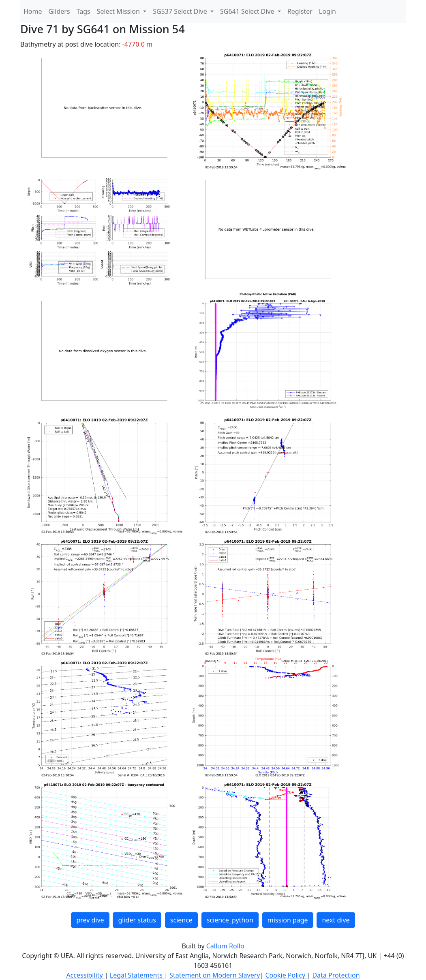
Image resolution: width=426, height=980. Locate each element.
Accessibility (85, 975)
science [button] (181, 920)
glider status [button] (137, 920)
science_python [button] (230, 920)
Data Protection (336, 975)
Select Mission (119, 11)
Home (33, 11)
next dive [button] (336, 920)
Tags (83, 11)
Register (300, 11)
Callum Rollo (225, 946)
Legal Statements (137, 975)
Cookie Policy (286, 975)
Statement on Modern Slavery (215, 975)
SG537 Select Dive (181, 11)
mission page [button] (288, 920)
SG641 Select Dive (248, 11)
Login (328, 11)
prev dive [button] (90, 920)
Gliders (59, 11)
